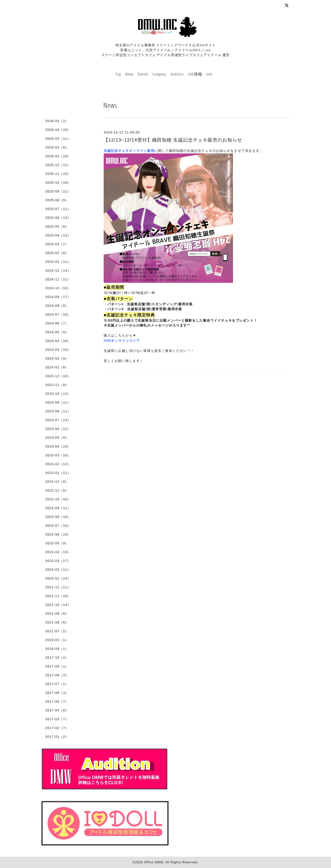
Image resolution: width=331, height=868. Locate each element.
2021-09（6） (57, 614)
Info (209, 74)
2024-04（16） (58, 341)
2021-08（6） (57, 622)
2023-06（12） (58, 429)
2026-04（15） (58, 130)
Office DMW (154, 862)
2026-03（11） (58, 139)
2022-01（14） (58, 578)
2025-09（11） (58, 191)
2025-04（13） (58, 235)
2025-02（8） (57, 253)
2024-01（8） (57, 367)
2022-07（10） (58, 526)
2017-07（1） (57, 684)
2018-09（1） (57, 649)
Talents (143, 74)
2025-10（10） (58, 183)
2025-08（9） (57, 200)
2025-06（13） (58, 218)
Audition (177, 74)
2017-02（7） (57, 728)
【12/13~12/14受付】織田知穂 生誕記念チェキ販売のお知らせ (173, 140)
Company (159, 74)
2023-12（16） (58, 376)
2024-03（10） (58, 350)
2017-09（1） (57, 666)
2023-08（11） (58, 411)
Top (118, 74)
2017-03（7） (57, 719)
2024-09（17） (58, 297)
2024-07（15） (58, 314)
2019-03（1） (57, 640)
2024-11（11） (58, 279)
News (129, 74)
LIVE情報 (195, 74)
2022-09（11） (58, 508)
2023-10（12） (58, 394)
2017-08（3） (57, 675)
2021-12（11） (58, 587)
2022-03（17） (58, 561)
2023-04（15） (58, 446)
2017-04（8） (57, 710)
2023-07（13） (58, 420)
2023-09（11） (58, 402)
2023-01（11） (58, 473)
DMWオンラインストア (122, 340)
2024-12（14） (58, 270)
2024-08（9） (57, 306)
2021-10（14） (58, 605)
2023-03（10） (58, 455)
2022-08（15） (58, 517)
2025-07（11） (58, 209)
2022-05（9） (57, 543)
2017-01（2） (57, 737)
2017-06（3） (57, 693)
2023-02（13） (58, 464)
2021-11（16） (58, 596)
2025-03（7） (57, 244)
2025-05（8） (57, 227)
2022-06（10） (58, 534)
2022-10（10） (58, 499)
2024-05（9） (57, 332)
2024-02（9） (57, 358)
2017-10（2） (57, 658)
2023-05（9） (57, 438)
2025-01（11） (58, 262)
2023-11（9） (57, 385)
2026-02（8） (57, 147)
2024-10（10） (58, 288)
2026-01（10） (58, 156)
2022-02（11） (58, 570)
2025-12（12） (58, 165)
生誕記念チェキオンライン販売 (129, 151)
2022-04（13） (58, 552)
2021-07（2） (57, 631)
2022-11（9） (57, 490)
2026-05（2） (57, 121)
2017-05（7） (57, 702)
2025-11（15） (58, 174)
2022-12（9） (57, 482)
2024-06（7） (57, 323)
